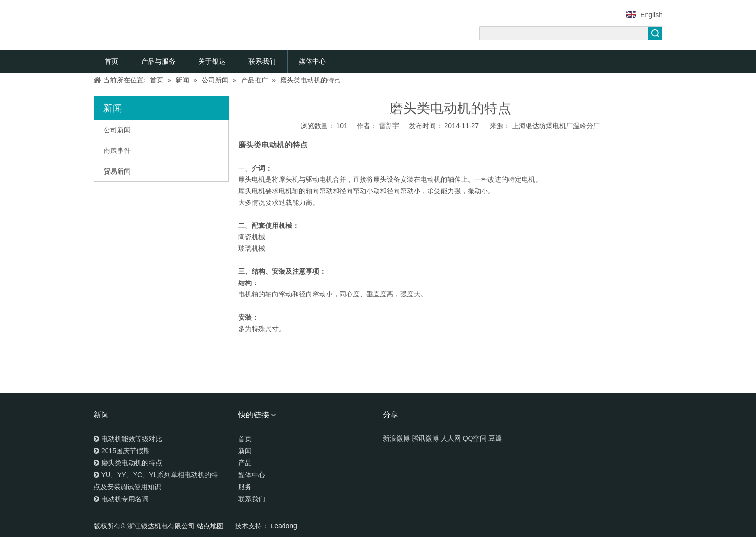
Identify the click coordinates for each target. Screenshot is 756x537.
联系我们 (262, 61)
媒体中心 (313, 61)
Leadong (284, 526)
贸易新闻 (117, 171)
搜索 (655, 33)
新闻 (245, 451)
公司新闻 (117, 130)
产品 (245, 463)
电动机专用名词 (125, 499)
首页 (112, 61)
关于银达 (212, 61)
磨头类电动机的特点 (132, 463)
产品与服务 (159, 61)
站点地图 (211, 526)
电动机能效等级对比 (132, 439)
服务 (245, 487)
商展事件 (117, 150)
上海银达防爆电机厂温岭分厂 (556, 126)
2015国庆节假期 (126, 451)
